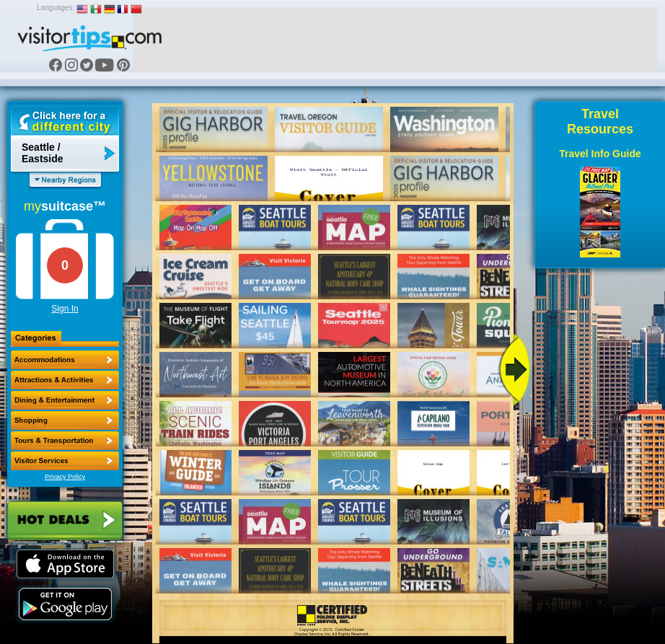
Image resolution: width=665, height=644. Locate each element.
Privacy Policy (65, 477)
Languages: (56, 8)
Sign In (65, 309)
